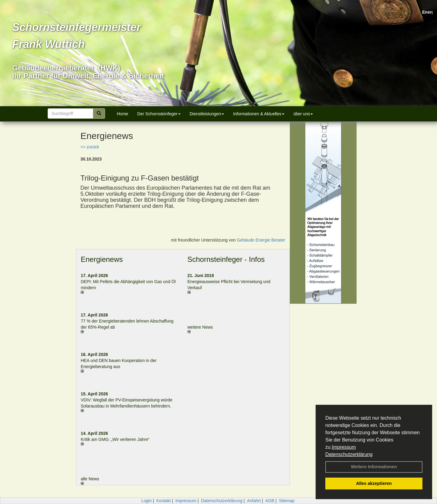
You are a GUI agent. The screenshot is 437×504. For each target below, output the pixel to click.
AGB (270, 501)
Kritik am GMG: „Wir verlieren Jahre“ (115, 439)
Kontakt (163, 501)
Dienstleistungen (207, 114)
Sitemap (287, 501)
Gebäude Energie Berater (261, 240)
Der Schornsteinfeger (159, 114)
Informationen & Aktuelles (259, 114)
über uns (303, 114)
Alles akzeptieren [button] (374, 483)
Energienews (102, 259)
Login (146, 501)
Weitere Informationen (374, 467)
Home (122, 114)
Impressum (344, 447)
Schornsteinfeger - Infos (226, 259)
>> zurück (90, 147)
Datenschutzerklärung (349, 454)
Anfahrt (254, 501)
